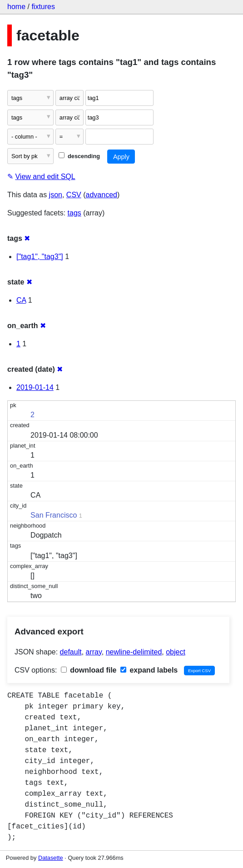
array (94, 652)
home (16, 7)
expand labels (149, 670)
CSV (74, 195)
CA (21, 300)
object (176, 652)
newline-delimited (134, 652)
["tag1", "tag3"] (40, 257)
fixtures (43, 7)
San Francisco (54, 515)
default (71, 652)
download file (89, 670)
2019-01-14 (35, 387)
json (56, 195)
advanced (102, 195)
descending (79, 156)
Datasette (51, 858)
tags (74, 213)
